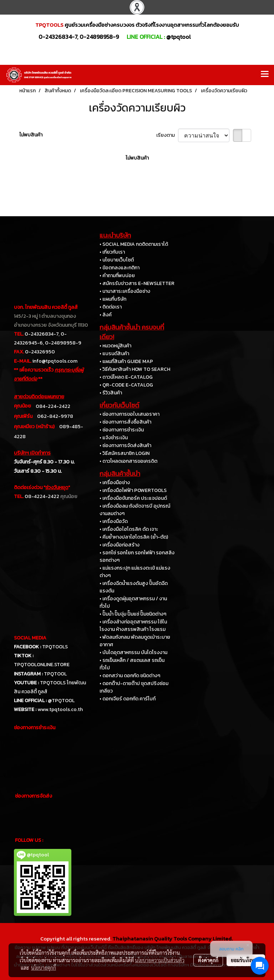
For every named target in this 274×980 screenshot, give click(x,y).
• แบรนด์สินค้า (114, 354)
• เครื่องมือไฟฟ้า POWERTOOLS (133, 490)
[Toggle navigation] (265, 75)
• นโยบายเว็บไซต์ (117, 260)
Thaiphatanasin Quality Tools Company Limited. (172, 938)
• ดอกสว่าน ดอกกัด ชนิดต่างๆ (130, 676)
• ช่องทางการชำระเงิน (122, 430)
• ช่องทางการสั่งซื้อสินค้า (125, 422)
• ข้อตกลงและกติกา (120, 268)
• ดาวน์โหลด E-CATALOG (126, 377)
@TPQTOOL (61, 701)
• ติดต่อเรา (111, 307)
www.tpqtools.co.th (60, 709)
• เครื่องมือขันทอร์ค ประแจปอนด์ (133, 498)
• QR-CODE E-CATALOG (126, 385)
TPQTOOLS (55, 647)
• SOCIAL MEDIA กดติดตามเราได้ (134, 244)
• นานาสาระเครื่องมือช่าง (125, 291)
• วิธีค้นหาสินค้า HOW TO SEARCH (135, 369)
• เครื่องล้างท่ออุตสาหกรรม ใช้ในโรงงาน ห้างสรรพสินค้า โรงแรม (133, 626)
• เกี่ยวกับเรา (112, 252)
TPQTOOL (55, 674)
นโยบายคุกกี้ (44, 968)
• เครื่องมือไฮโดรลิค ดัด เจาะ (129, 529)
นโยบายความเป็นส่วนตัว (160, 960)
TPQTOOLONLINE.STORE (42, 665)
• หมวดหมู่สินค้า (115, 346)
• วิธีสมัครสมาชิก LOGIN (125, 453)
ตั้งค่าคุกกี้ (208, 960)
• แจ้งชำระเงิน (114, 438)
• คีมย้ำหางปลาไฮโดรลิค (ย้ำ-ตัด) (134, 537)
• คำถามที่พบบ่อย (117, 276)
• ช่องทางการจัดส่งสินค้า (125, 445)
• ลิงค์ (106, 315)
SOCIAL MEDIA (30, 638)
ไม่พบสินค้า (31, 135)
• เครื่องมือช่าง (115, 483)
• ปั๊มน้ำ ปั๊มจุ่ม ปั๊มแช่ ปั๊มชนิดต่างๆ (133, 614)
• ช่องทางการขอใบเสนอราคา (130, 414)
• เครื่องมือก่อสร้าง (120, 545)
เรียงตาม (167, 135)
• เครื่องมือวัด (114, 521)
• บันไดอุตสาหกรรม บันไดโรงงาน (133, 652)
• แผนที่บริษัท (113, 299)
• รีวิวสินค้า (111, 393)
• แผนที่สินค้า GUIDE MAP (126, 361)
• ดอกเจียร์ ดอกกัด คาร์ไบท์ (128, 699)
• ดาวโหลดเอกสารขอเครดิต (128, 461)
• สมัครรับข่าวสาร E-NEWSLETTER (137, 283)
